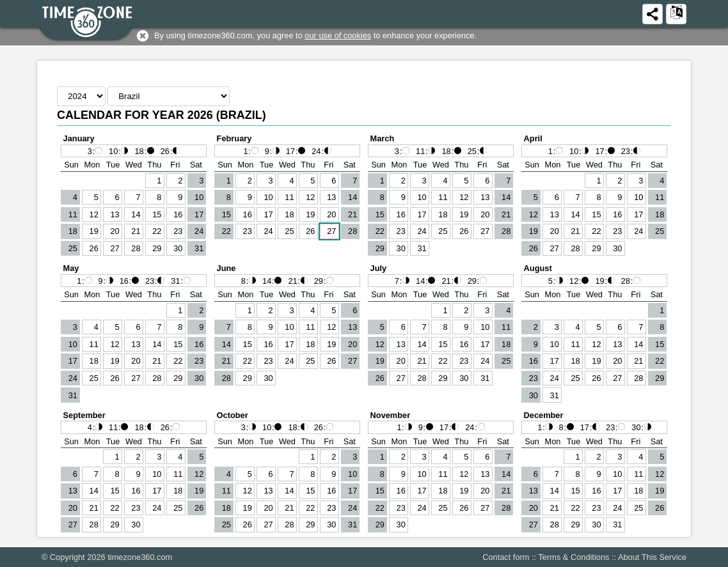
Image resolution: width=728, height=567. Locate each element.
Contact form (506, 557)
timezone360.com (140, 557)
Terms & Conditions (574, 557)
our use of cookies (338, 35)
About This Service (652, 557)
